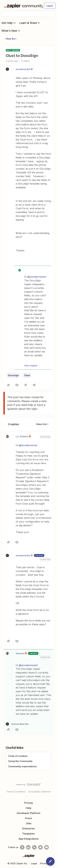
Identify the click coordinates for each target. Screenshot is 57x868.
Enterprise (29, 828)
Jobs (29, 823)
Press (28, 818)
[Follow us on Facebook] (22, 847)
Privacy (44, 863)
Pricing (28, 803)
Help (29, 808)
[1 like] (17, 724)
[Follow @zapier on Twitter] (40, 847)
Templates (28, 834)
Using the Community (20, 761)
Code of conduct (18, 756)
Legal (34, 863)
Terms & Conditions (16, 792)
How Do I (11, 39)
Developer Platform (29, 813)
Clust (27, 375)
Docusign (13, 375)
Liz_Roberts (22, 436)
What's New (11, 31)
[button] (50, 6)
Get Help (9, 23)
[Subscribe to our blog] (34, 847)
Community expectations (22, 766)
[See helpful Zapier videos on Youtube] (47, 847)
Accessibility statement (39, 792)
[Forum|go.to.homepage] (22, 6)
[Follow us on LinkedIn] (28, 847)
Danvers (20, 653)
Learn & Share (30, 23)
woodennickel (23, 69)
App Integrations (29, 839)
